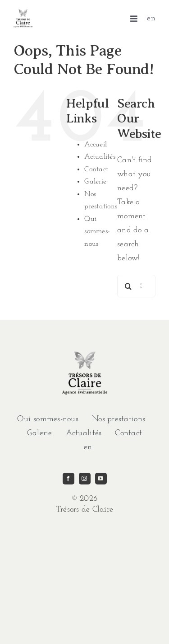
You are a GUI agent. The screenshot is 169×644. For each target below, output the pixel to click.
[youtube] (101, 479)
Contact (96, 169)
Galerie (95, 182)
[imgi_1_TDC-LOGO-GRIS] (23, 13)
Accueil (96, 145)
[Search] (128, 286)
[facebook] (69, 479)
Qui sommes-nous (97, 232)
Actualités (100, 157)
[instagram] (85, 479)
